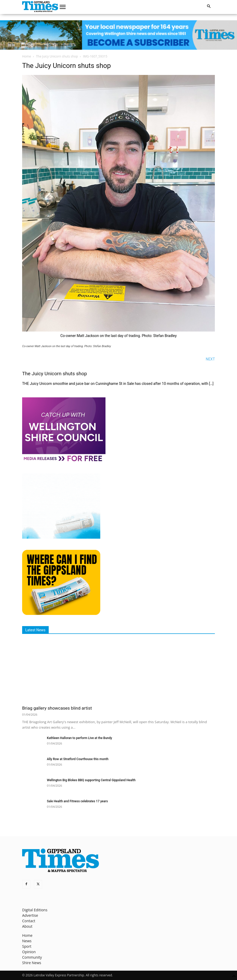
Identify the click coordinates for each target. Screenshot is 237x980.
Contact (29, 921)
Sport (27, 946)
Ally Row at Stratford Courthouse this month (78, 759)
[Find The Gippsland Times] (61, 613)
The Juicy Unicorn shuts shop (57, 56)
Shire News (32, 963)
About (27, 926)
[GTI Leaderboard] (119, 35)
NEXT (210, 359)
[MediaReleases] (64, 461)
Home (27, 56)
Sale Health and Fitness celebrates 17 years (77, 801)
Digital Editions (35, 910)
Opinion (29, 952)
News (27, 941)
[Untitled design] (61, 537)
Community (32, 957)
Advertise (30, 915)
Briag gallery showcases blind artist (57, 708)
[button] (63, 7)
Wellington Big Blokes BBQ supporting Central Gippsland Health (91, 780)
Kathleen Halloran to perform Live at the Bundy (79, 738)
